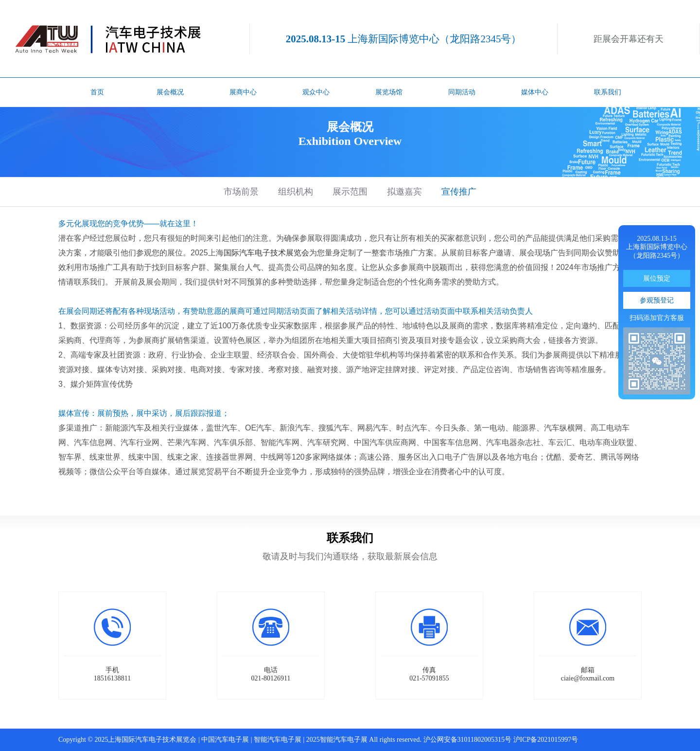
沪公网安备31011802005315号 (467, 740)
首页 (97, 92)
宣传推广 (459, 192)
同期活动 (462, 92)
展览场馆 (389, 92)
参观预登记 (657, 300)
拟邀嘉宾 (404, 192)
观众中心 (316, 92)
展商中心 (243, 92)
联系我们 (608, 92)
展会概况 (170, 92)
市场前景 (241, 192)
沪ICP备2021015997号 (546, 740)
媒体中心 (535, 92)
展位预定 (657, 278)
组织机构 (296, 192)
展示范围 (350, 192)
